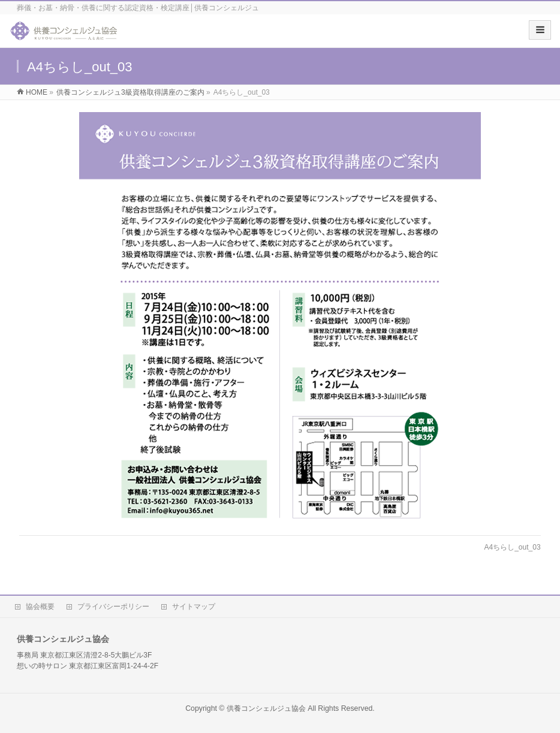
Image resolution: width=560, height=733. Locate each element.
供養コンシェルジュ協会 (266, 708)
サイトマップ (194, 607)
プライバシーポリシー (113, 607)
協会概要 (40, 607)
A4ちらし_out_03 (513, 547)
